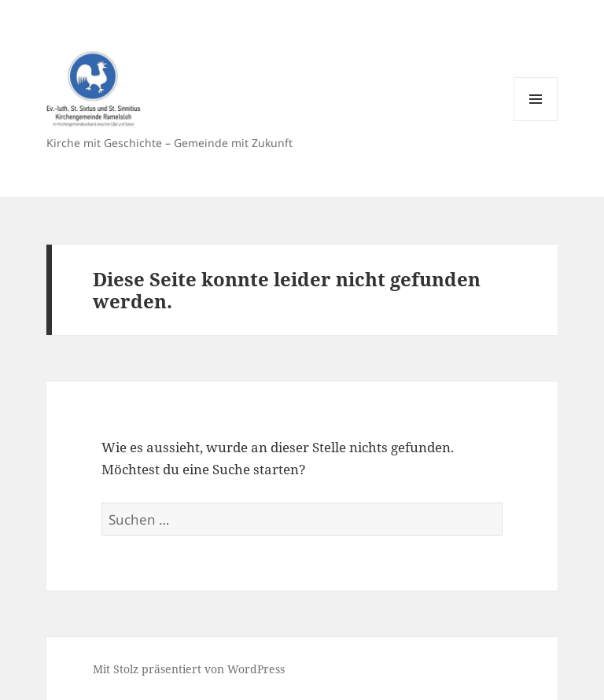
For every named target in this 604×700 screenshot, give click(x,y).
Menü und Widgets (536, 121)
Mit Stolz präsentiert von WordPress (189, 669)
